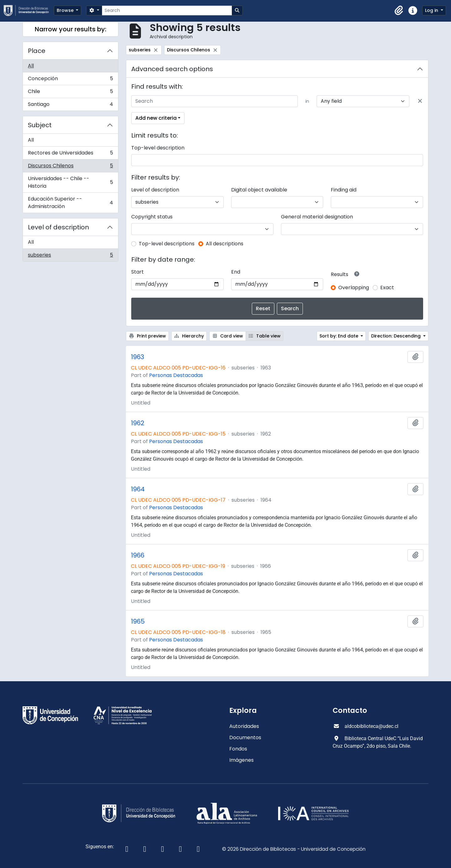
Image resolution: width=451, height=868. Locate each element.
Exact (387, 288)
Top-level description (158, 148)
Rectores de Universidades (70, 154)
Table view (265, 336)
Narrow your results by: (70, 29)
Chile (70, 93)
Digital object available (259, 190)
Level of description (58, 227)
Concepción (70, 80)
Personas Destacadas (176, 375)
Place (37, 51)
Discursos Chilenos (70, 167)
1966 (138, 555)
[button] (399, 11)
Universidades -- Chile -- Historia (70, 182)
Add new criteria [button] (156, 118)
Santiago (70, 106)
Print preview (147, 336)
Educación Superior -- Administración (70, 203)
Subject (40, 125)
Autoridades (244, 726)
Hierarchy (189, 336)
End (236, 272)
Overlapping (354, 288)
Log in (432, 10)
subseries (70, 256)
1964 (138, 489)
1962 (138, 423)
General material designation (317, 217)
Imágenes (241, 760)
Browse (66, 10)
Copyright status (152, 217)
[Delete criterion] (420, 101)
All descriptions (225, 244)
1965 (138, 621)
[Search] (167, 10)
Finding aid (344, 190)
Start (137, 272)
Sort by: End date (340, 336)
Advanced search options (172, 69)
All (31, 66)
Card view (228, 336)
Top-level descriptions (167, 244)
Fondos (238, 749)
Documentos (245, 737)
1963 (137, 357)
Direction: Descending (397, 336)
